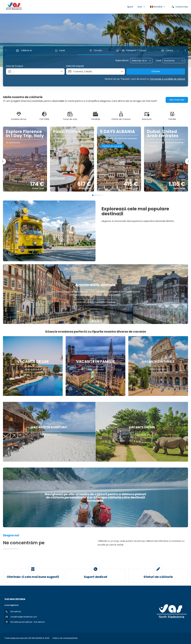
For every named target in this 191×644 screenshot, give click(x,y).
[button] (6, 50)
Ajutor (130, 7)
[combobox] (139, 61)
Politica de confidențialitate (65, 638)
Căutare (156, 71)
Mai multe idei (177, 100)
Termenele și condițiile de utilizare (167, 79)
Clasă (158, 61)
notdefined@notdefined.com (24, 617)
